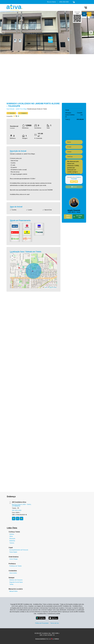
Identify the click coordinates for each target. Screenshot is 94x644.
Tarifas (11, 584)
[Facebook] (14, 519)
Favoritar (11, 113)
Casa (8, 109)
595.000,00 (80, 110)
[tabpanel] (47, 33)
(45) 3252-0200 (17, 510)
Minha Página (68, 217)
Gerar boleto (13, 573)
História (12, 534)
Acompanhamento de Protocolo (19, 550)
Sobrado (12, 109)
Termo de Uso (55, 623)
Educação (12, 538)
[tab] (84, 14)
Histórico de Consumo (16, 580)
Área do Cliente (51, 2)
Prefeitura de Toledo (16, 566)
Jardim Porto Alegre (21, 109)
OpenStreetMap (53, 287)
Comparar (23, 113)
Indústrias (12, 541)
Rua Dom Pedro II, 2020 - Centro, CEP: (22, 505)
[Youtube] (21, 519)
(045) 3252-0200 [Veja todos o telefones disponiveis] (64, 2)
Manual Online (13, 591)
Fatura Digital (13, 552)
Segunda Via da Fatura (16, 582)
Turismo (12, 543)
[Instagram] (18, 519)
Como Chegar (14, 559)
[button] (74, 2)
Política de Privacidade (42, 623)
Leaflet (45, 287)
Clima (11, 536)
